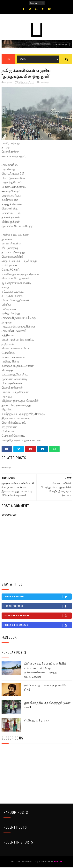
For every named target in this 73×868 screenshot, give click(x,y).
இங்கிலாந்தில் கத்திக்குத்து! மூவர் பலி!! (47, 705)
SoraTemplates (29, 862)
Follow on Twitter (37, 597)
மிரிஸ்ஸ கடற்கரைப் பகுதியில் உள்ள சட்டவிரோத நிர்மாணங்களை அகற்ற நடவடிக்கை (45, 670)
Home (8, 59)
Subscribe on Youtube (37, 616)
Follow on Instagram (37, 626)
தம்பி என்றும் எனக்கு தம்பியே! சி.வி (46, 688)
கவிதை (45, 83)
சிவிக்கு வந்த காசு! (37, 721)
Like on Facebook (37, 606)
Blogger (58, 862)
